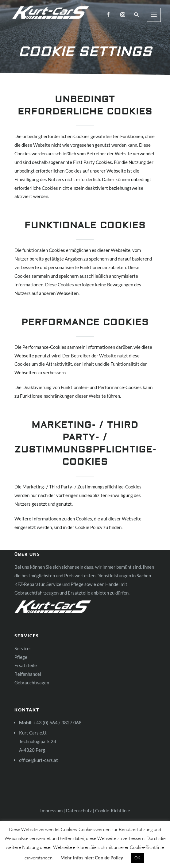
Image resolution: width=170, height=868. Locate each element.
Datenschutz (79, 810)
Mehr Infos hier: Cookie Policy (92, 858)
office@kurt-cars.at (39, 760)
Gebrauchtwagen (32, 683)
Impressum (51, 810)
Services (23, 648)
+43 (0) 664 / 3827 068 (58, 723)
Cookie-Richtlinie (113, 810)
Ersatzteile (26, 665)
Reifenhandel (28, 674)
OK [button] (137, 858)
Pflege (21, 657)
